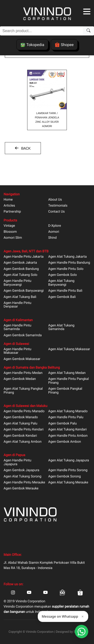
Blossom (10, 232)
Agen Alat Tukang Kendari (68, 430)
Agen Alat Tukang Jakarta (68, 257)
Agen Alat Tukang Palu (20, 424)
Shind (53, 238)
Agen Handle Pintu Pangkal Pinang (69, 381)
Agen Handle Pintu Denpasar (17, 305)
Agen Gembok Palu (63, 424)
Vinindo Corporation (40, 632)
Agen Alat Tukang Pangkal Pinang (23, 391)
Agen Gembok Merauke (21, 489)
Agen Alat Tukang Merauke (68, 483)
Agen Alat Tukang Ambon (23, 442)
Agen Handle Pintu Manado (24, 411)
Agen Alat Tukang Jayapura (69, 461)
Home (8, 200)
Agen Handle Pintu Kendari (24, 430)
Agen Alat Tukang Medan (67, 373)
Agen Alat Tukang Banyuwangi (61, 283)
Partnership (12, 212)
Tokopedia (32, 45)
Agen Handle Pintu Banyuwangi (17, 283)
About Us (55, 200)
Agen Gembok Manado (21, 417)
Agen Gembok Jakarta (20, 263)
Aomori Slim (13, 238)
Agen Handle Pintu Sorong (68, 470)
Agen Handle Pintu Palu (66, 417)
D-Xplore (55, 226)
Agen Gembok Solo (63, 275)
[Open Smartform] (81, 632)
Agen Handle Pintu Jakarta (24, 257)
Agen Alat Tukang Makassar (69, 349)
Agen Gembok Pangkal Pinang (65, 391)
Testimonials (58, 206)
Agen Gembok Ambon (65, 442)
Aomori (54, 232)
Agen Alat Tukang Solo (20, 275)
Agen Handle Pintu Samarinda (17, 327)
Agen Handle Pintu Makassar (17, 351)
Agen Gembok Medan (20, 379)
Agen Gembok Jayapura (21, 470)
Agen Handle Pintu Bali (65, 291)
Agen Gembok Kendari (20, 436)
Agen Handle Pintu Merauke (24, 483)
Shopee (64, 45)
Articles (9, 206)
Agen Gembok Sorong (65, 477)
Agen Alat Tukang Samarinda (61, 327)
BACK (25, 148)
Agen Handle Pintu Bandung (69, 263)
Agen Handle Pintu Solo (66, 269)
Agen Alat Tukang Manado (68, 411)
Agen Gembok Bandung (21, 269)
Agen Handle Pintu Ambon (68, 436)
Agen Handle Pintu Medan (23, 373)
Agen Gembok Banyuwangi (24, 291)
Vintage (9, 226)
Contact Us (57, 212)
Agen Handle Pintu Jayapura (17, 462)
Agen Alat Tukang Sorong (22, 477)
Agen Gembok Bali (62, 297)
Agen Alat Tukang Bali (20, 297)
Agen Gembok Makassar (22, 359)
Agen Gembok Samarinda (23, 335)
